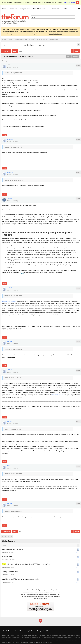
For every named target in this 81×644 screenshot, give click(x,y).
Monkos (10, 341)
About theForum (7, 631)
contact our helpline (46, 642)
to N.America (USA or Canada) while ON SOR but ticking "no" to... (26, 564)
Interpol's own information (10, 301)
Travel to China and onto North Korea (47, 39)
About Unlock (19, 631)
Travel (10, 39)
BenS (9, 466)
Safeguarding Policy (43, 631)
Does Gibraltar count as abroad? (13, 549)
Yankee (9, 198)
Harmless (10, 139)
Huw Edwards (7, 557)
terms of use (43, 32)
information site (35, 642)
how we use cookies (69, 3)
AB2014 (10, 288)
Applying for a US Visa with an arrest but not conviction (21, 579)
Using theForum (30, 631)
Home (4, 39)
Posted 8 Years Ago (13, 175)
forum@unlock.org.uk (56, 34)
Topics (4, 545)
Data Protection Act (58, 395)
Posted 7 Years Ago (13, 67)
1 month (77, 553)
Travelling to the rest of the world (24, 39)
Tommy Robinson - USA (10, 572)
